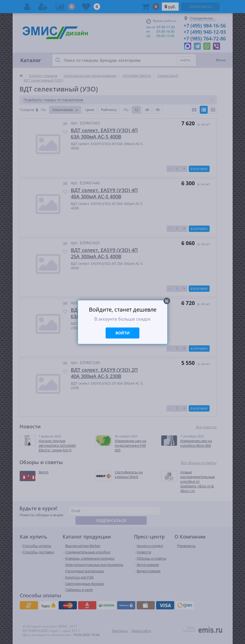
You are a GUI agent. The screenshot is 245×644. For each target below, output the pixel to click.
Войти (123, 333)
